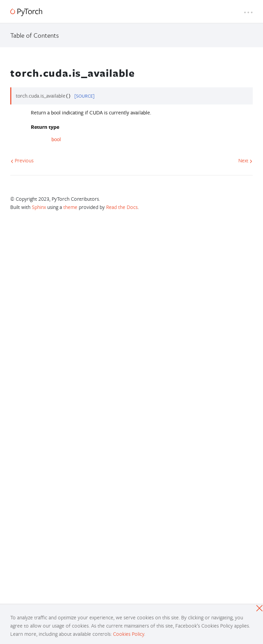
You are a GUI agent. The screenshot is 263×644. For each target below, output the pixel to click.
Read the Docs (122, 207)
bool (56, 139)
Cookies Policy (129, 634)
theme (70, 207)
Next (245, 160)
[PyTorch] (26, 12)
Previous (22, 160)
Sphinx (39, 207)
